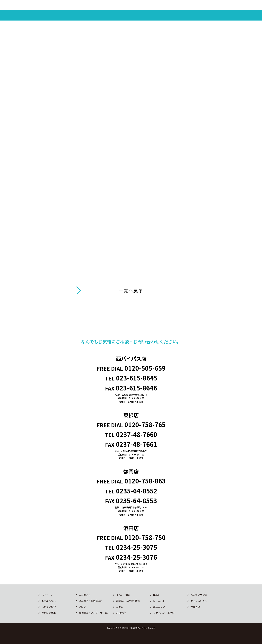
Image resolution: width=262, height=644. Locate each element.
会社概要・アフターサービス (94, 613)
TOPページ (47, 595)
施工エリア (159, 607)
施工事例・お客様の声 (91, 601)
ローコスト (159, 601)
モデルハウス (49, 601)
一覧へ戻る (131, 290)
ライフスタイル (199, 601)
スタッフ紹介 (49, 607)
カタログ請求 (49, 613)
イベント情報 (123, 595)
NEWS (156, 595)
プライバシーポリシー (165, 613)
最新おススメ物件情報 (128, 601)
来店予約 (121, 613)
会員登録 (195, 607)
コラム (120, 607)
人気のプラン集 (199, 595)
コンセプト (85, 595)
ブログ (82, 607)
